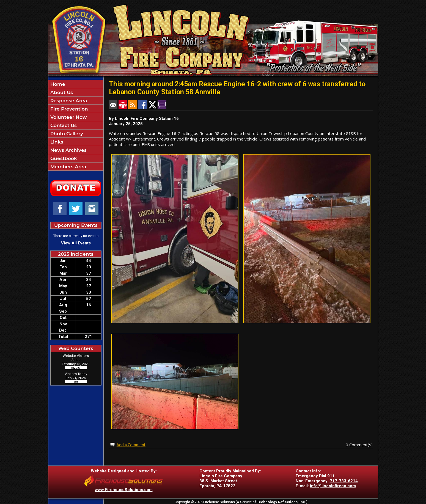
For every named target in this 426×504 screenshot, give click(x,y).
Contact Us (63, 125)
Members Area (68, 167)
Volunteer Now (68, 117)
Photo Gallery (66, 134)
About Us (61, 92)
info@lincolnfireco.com (333, 486)
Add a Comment (131, 445)
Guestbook (63, 158)
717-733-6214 (344, 481)
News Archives (68, 150)
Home (57, 84)
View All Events (76, 243)
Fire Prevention (68, 109)
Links (56, 142)
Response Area (68, 101)
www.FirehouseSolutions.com (124, 490)
